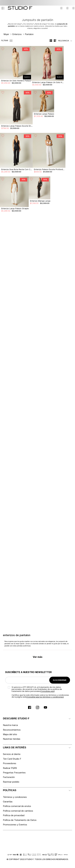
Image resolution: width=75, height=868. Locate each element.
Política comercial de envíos (17, 806)
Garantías (8, 802)
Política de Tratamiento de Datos (20, 820)
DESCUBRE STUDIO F (16, 718)
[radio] (51, 41)
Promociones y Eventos (15, 825)
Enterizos (17, 34)
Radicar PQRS (10, 768)
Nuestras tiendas (12, 739)
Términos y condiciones (15, 797)
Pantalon (29, 34)
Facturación (9, 777)
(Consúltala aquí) (47, 691)
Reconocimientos (12, 730)
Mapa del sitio (10, 734)
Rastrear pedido (11, 782)
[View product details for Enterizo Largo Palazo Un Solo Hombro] (47, 68)
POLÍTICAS (10, 790)
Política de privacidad (14, 815)
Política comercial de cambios (18, 811)
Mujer (6, 34)
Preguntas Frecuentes (14, 773)
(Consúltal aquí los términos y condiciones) (45, 697)
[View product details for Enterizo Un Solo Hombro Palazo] (16, 68)
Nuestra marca (10, 725)
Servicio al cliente (12, 754)
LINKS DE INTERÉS (15, 748)
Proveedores (10, 763)
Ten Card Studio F (12, 759)
